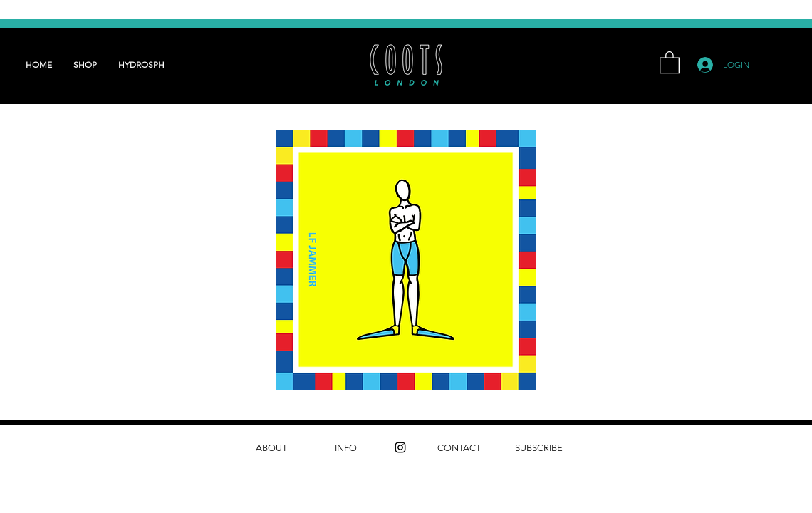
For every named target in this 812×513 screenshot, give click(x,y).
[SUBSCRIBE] (539, 448)
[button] (670, 62)
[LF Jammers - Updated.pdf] (406, 261)
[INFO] (346, 448)
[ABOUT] (271, 448)
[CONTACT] (459, 448)
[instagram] (400, 447)
